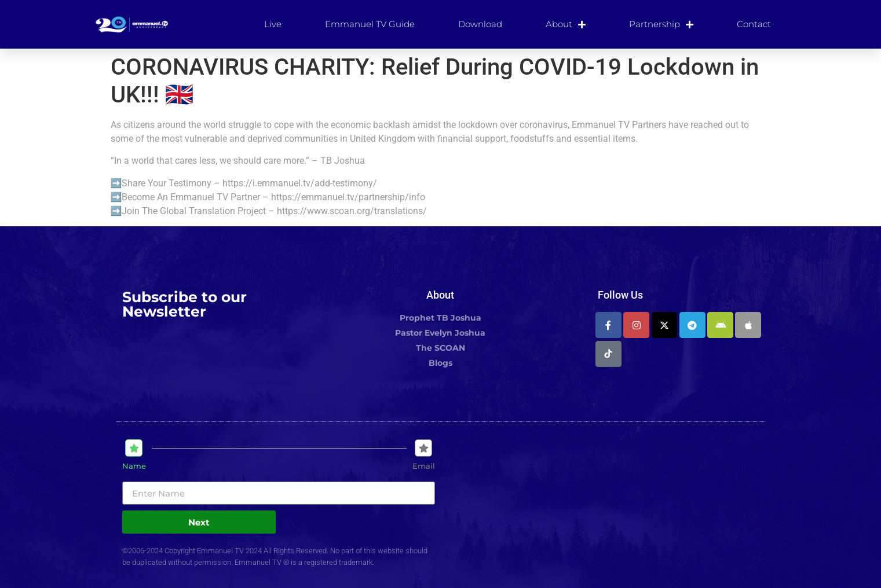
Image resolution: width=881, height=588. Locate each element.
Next (199, 522)
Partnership (661, 24)
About (566, 24)
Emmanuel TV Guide (370, 24)
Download (480, 24)
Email (424, 466)
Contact (754, 24)
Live (273, 24)
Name (134, 466)
